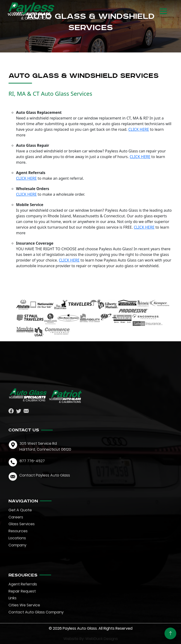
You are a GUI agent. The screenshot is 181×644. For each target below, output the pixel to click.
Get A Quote (20, 510)
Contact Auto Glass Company (36, 612)
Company (17, 545)
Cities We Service (24, 605)
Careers (16, 517)
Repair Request (22, 591)
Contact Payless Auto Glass (45, 475)
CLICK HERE (139, 129)
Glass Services (22, 524)
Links (12, 598)
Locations (17, 538)
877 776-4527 (32, 461)
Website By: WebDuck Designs (91, 639)
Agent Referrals (23, 584)
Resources (18, 531)
